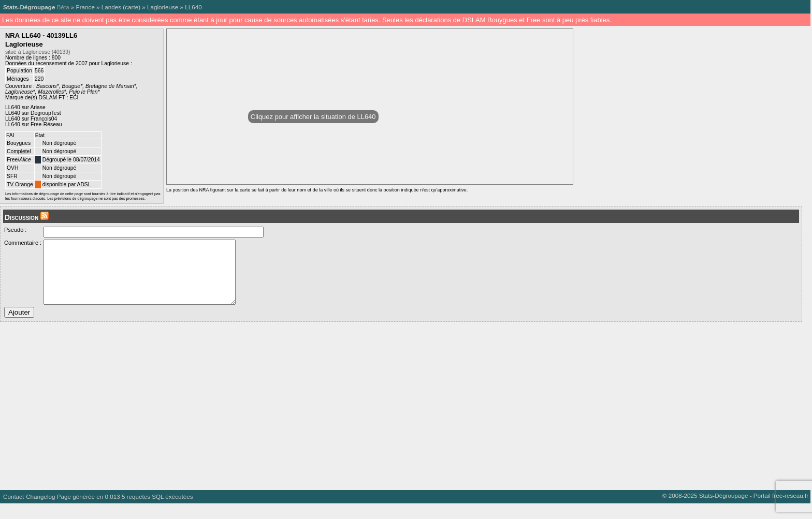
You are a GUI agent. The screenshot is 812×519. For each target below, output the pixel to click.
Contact (13, 512)
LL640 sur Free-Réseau (33, 124)
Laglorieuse (163, 7)
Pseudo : (15, 230)
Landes (111, 7)
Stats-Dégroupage (29, 7)
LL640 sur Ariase (25, 107)
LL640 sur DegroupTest (33, 113)
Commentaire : (23, 243)
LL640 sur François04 (31, 119)
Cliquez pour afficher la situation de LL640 (313, 117)
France (85, 7)
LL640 (193, 7)
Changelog (40, 512)
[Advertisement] (311, 418)
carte (132, 7)
